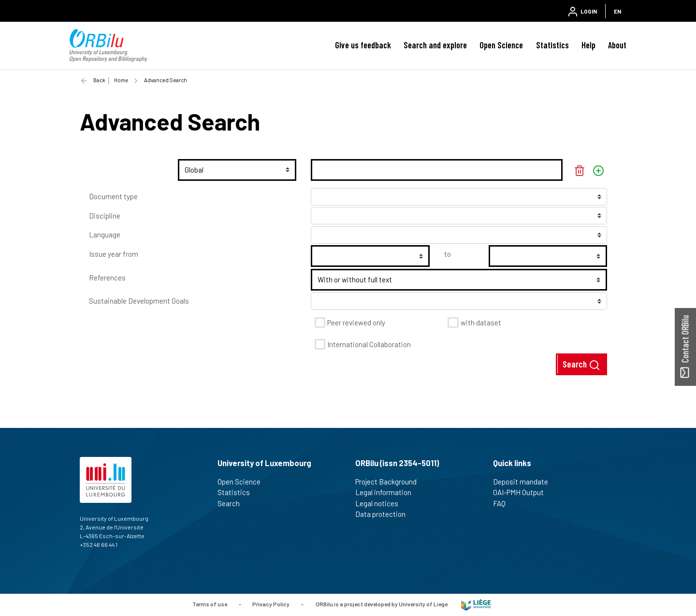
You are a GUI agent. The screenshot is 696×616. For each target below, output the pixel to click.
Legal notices (381, 503)
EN (617, 11)
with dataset (481, 323)
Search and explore (435, 45)
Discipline (105, 216)
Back (99, 80)
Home (121, 80)
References (107, 278)
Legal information (387, 492)
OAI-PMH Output (522, 492)
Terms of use (210, 604)
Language (105, 235)
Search (581, 365)
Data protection (384, 514)
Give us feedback (363, 45)
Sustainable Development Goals (139, 301)
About (617, 45)
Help (588, 45)
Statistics (552, 45)
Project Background (390, 482)
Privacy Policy (271, 604)
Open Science (501, 45)
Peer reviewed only (356, 323)
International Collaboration (369, 344)
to (448, 254)
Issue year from (114, 254)
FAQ (503, 503)
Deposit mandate (525, 482)
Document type (113, 196)
